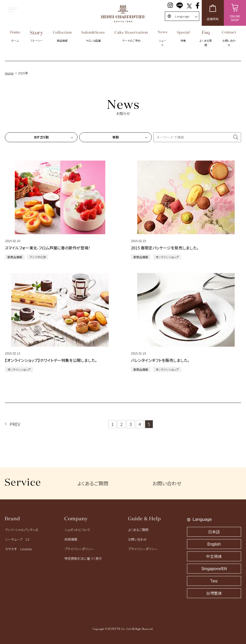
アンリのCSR (38, 257)
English (214, 544)
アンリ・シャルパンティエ (22, 530)
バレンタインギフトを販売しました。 (160, 360)
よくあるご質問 (93, 483)
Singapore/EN (214, 569)
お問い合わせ (167, 483)
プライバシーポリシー (79, 549)
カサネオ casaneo (18, 549)
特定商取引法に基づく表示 (83, 558)
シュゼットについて (77, 530)
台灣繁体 (214, 593)
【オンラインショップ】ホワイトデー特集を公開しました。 (51, 360)
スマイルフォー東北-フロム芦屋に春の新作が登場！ (48, 248)
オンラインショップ (167, 257)
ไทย (214, 581)
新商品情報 (15, 257)
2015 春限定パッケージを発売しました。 (165, 248)
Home (9, 73)
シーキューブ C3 (17, 539)
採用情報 (71, 539)
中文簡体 (214, 556)
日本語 (214, 532)
